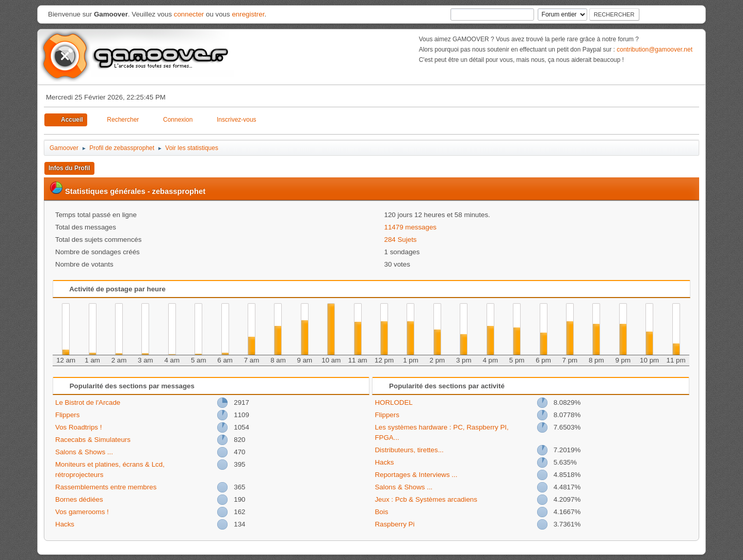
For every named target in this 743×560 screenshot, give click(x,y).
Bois (381, 512)
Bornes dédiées (79, 499)
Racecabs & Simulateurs (93, 440)
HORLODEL (393, 402)
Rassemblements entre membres (106, 487)
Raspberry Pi (394, 524)
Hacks (65, 524)
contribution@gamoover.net (655, 50)
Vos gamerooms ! (82, 512)
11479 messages (411, 227)
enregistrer (248, 14)
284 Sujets (401, 240)
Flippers (67, 415)
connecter (189, 14)
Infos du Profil (69, 168)
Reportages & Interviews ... (416, 475)
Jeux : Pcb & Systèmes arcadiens (426, 499)
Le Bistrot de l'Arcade (88, 402)
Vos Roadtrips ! (78, 427)
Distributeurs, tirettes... (409, 450)
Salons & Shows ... (84, 452)
